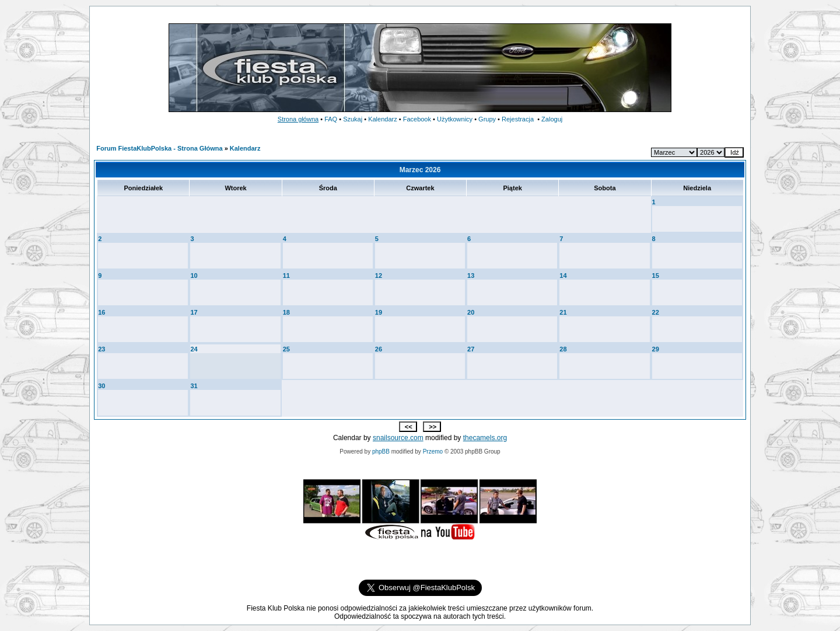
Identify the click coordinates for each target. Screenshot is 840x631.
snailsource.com (398, 438)
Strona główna (298, 119)
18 (286, 312)
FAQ (331, 119)
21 (563, 312)
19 (379, 312)
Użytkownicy (455, 119)
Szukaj (353, 119)
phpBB (381, 452)
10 (194, 276)
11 (286, 276)
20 (471, 312)
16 (101, 312)
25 (286, 349)
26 (379, 349)
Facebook (417, 119)
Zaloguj (552, 119)
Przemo (433, 452)
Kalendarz (383, 119)
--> (711, 152)
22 (656, 312)
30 (101, 386)
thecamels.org (485, 438)
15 (656, 276)
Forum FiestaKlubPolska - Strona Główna (159, 148)
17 (194, 312)
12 (379, 276)
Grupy (487, 119)
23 (101, 349)
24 (194, 349)
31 (194, 386)
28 (563, 349)
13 (471, 276)
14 (563, 276)
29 (656, 349)
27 (471, 349)
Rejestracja (518, 119)
